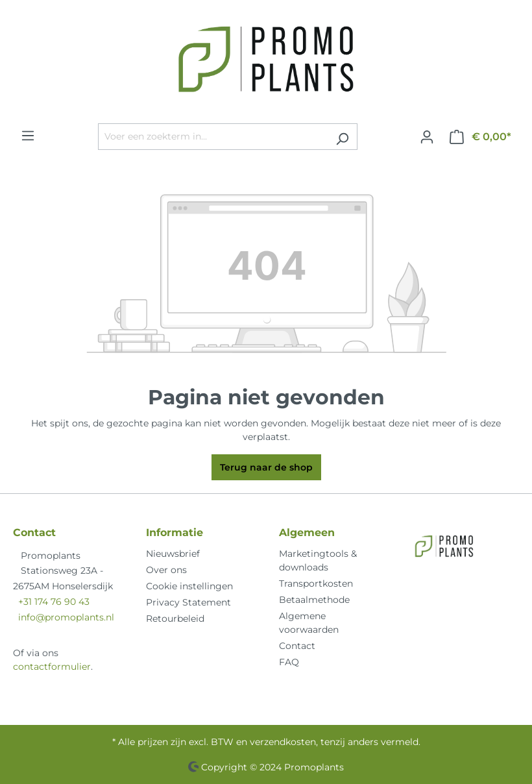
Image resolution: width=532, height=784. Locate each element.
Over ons (166, 570)
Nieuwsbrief (173, 554)
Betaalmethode (314, 600)
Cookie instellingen (189, 586)
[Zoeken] (342, 137)
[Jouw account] (427, 137)
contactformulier (52, 667)
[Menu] (28, 136)
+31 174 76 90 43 (54, 602)
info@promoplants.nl (66, 617)
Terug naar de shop (266, 467)
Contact (297, 646)
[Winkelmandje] (480, 137)
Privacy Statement (188, 602)
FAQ (289, 662)
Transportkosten (316, 583)
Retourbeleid (175, 619)
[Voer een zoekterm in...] (213, 137)
